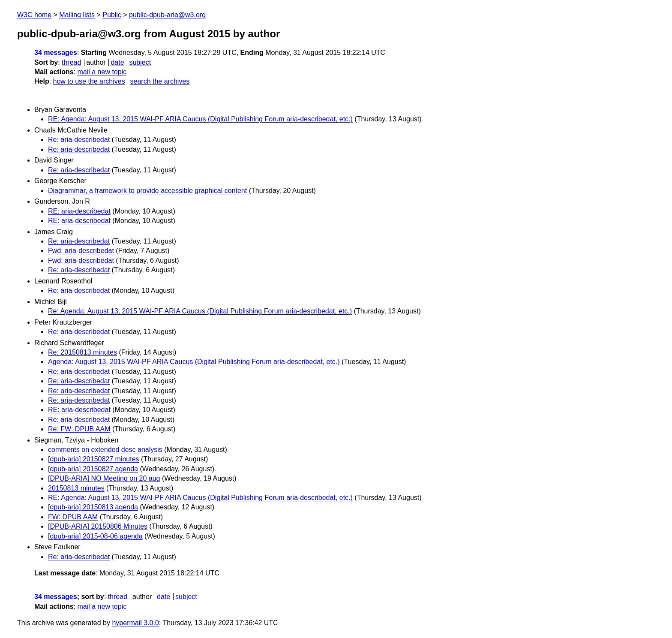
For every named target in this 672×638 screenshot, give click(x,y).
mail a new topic (102, 72)
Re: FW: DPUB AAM (79, 429)
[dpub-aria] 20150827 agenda (93, 469)
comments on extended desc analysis (105, 450)
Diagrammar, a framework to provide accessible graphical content (147, 191)
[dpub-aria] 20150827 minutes (94, 459)
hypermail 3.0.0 (135, 623)
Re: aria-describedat (79, 140)
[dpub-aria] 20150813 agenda (93, 507)
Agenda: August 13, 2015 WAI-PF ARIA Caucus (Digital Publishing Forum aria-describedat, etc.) (194, 362)
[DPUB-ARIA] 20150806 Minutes (98, 526)
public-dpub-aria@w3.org (167, 15)
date (117, 62)
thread (71, 62)
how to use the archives (89, 81)
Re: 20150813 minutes (82, 352)
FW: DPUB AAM (73, 517)
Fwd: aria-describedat (81, 251)
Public (112, 15)
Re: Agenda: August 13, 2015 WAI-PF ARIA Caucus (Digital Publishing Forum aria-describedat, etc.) (200, 311)
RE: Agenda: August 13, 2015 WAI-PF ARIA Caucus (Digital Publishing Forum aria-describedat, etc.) (200, 119)
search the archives (160, 81)
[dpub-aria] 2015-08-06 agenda (95, 536)
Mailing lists (77, 15)
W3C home (34, 15)
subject (140, 62)
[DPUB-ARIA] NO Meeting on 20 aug (104, 478)
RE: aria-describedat (79, 211)
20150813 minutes (76, 488)
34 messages (56, 53)
